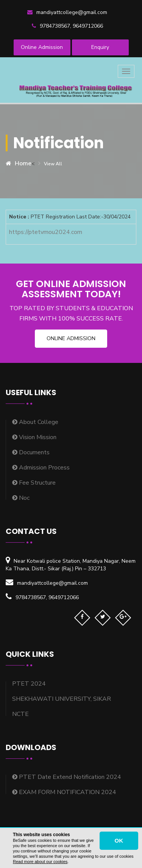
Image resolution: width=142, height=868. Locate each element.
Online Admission (42, 47)
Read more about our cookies (40, 862)
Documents (31, 452)
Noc (21, 498)
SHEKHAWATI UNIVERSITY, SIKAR (62, 699)
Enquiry (100, 47)
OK (119, 841)
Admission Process (41, 468)
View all (53, 164)
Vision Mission (34, 437)
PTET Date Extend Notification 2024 (67, 777)
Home (19, 163)
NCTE (20, 714)
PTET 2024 (29, 684)
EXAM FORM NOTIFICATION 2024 (64, 792)
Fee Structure (34, 483)
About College (35, 422)
